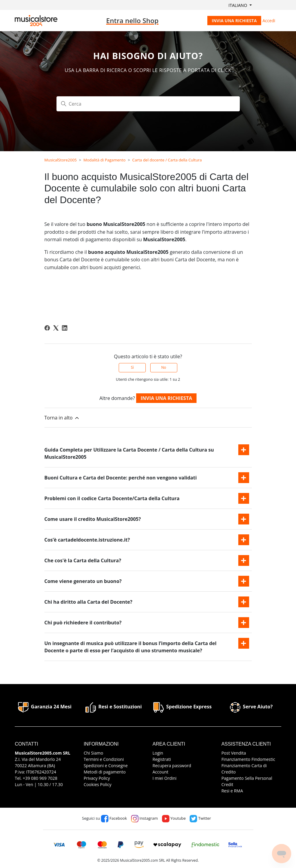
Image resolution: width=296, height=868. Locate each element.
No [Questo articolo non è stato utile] (163, 367)
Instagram (145, 818)
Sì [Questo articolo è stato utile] (133, 367)
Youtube (174, 818)
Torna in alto (62, 418)
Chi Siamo (93, 753)
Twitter (200, 818)
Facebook (114, 818)
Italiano (238, 5)
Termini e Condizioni (104, 759)
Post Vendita (234, 753)
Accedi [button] (269, 21)
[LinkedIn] (65, 328)
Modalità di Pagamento (105, 160)
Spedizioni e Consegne (105, 766)
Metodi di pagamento (105, 772)
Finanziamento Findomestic (248, 759)
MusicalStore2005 (61, 160)
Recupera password (172, 766)
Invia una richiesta (234, 21)
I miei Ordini (165, 778)
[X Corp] (56, 328)
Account (161, 772)
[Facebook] (47, 328)
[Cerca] (148, 104)
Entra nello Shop (132, 20)
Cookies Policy (97, 784)
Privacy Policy (97, 778)
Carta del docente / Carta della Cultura (167, 160)
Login (158, 753)
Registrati (162, 759)
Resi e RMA (232, 791)
